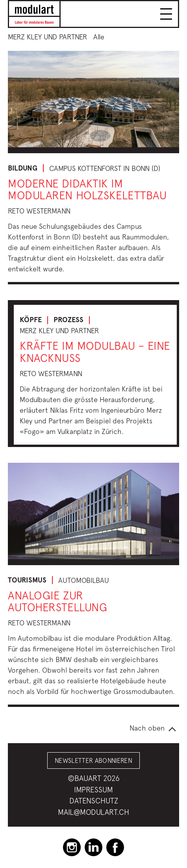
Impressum (93, 790)
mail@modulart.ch (93, 812)
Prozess (69, 320)
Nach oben (147, 728)
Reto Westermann (39, 211)
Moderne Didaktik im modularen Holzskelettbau (87, 189)
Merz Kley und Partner (47, 37)
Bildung (23, 168)
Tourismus (27, 580)
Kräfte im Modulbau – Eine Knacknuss (95, 352)
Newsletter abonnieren (93, 760)
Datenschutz (94, 801)
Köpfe (31, 320)
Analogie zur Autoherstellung (57, 601)
